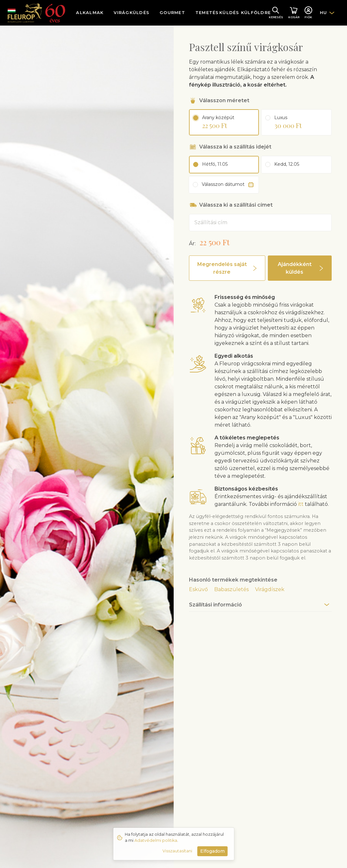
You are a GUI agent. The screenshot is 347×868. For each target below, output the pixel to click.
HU (324, 12)
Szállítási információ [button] (215, 605)
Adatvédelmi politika (156, 840)
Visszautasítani (177, 851)
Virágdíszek (270, 589)
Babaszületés (231, 589)
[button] (227, 268)
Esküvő (198, 589)
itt (301, 504)
